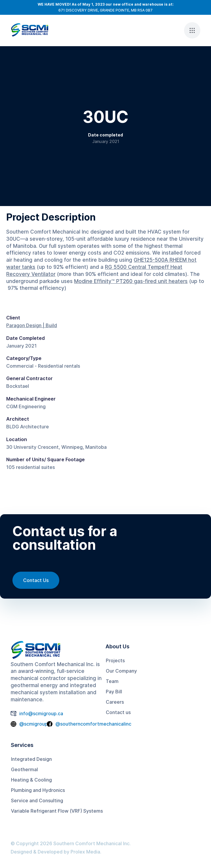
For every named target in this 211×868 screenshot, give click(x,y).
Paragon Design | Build (32, 325)
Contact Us (36, 580)
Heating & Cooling (31, 780)
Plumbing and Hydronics (38, 790)
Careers (115, 702)
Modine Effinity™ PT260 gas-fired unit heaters (131, 281)
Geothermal (24, 769)
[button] (192, 30)
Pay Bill (114, 692)
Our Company (121, 671)
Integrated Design (31, 759)
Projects (115, 660)
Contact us (118, 712)
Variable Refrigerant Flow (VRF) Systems (57, 811)
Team (112, 681)
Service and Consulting (37, 801)
